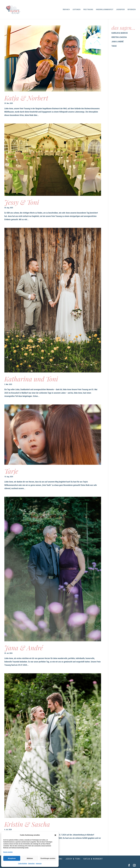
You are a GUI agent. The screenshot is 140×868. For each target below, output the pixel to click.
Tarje (11, 471)
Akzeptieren (12, 858)
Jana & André (24, 648)
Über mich (66, 10)
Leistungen (76, 10)
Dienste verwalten (8, 852)
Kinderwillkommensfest (105, 10)
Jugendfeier (120, 10)
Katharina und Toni (31, 379)
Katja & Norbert (26, 98)
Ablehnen (30, 858)
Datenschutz (31, 864)
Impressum (39, 864)
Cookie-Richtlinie (23, 864)
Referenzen (132, 10)
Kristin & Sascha (27, 824)
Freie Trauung (88, 10)
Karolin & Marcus (120, 33)
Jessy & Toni (22, 202)
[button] (55, 835)
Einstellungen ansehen (48, 858)
